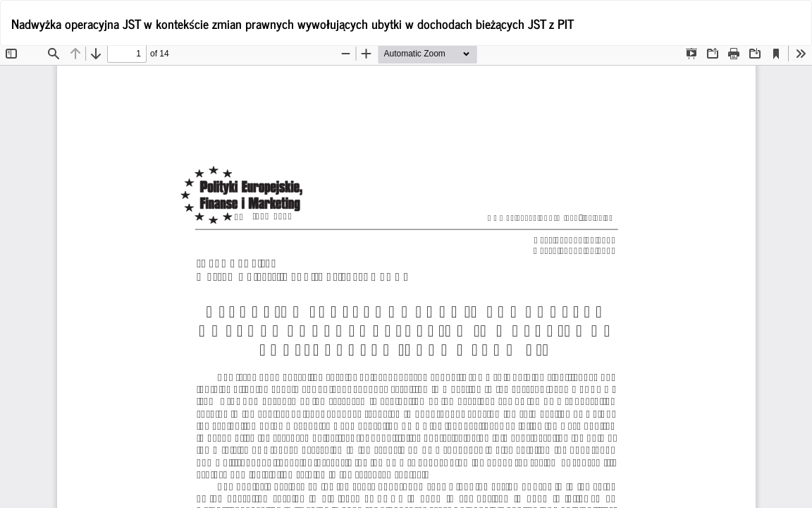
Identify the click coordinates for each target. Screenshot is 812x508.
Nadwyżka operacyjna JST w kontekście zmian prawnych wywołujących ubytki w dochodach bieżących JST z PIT (293, 23)
